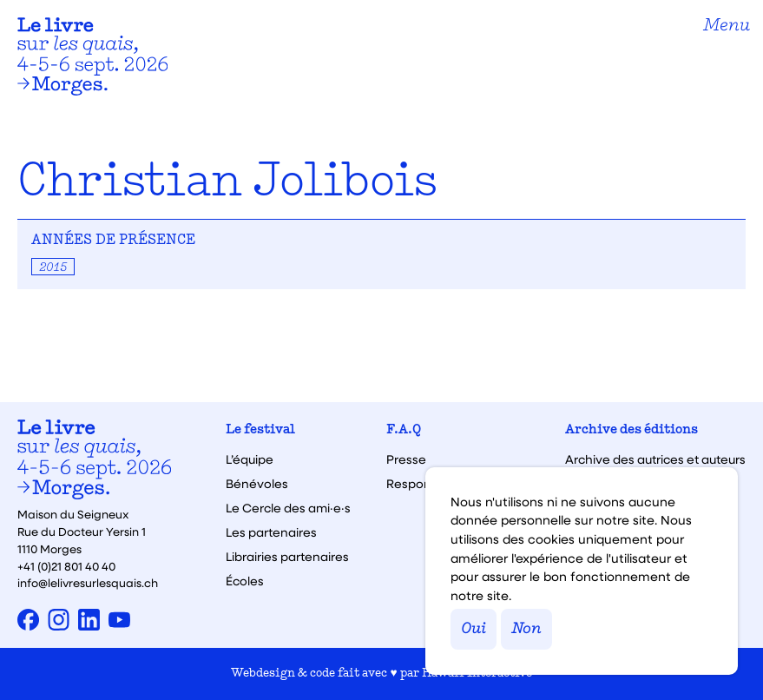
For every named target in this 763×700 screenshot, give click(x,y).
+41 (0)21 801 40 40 (66, 566)
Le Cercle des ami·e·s (288, 508)
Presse (406, 459)
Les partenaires (271, 532)
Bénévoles (257, 484)
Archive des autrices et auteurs (655, 459)
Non (526, 629)
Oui (474, 629)
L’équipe (250, 459)
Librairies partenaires (287, 557)
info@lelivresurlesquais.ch (88, 582)
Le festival (260, 430)
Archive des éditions (631, 430)
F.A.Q (404, 430)
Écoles (245, 581)
